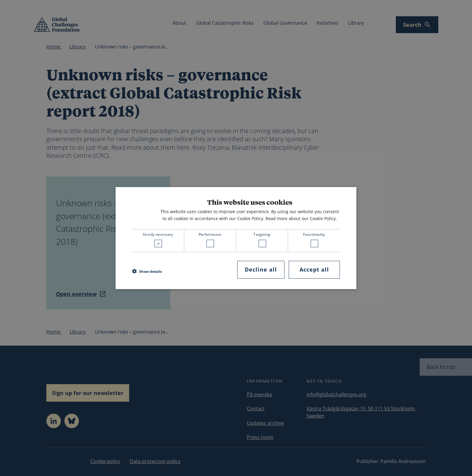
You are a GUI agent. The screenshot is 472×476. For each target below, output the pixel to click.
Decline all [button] (261, 270)
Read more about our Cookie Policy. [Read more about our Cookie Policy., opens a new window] (301, 218)
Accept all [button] (314, 270)
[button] (147, 271)
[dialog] (236, 238)
